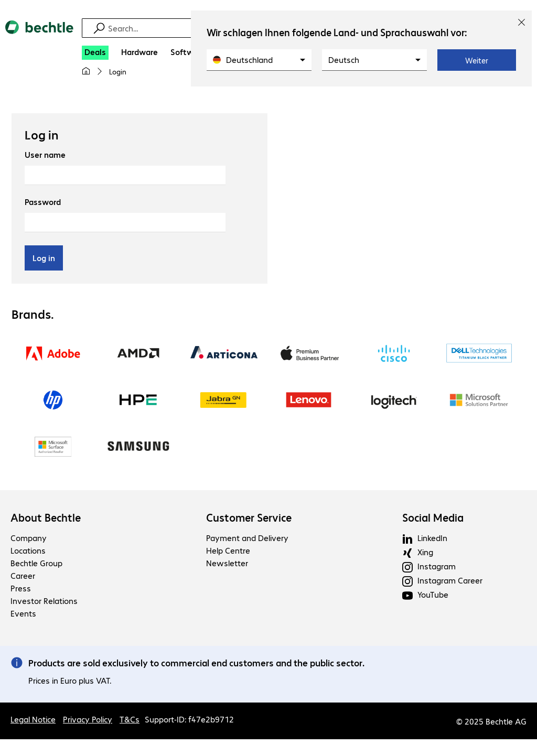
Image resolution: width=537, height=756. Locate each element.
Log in (44, 258)
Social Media (433, 517)
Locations (28, 550)
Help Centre (228, 550)
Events (23, 613)
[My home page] (86, 71)
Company (29, 538)
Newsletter (227, 563)
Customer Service (249, 517)
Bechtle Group (36, 563)
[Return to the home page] (39, 36)
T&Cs (130, 719)
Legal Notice (33, 719)
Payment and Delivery (247, 538)
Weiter (477, 60)
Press (21, 588)
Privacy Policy (88, 719)
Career (23, 575)
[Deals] (95, 53)
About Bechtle (46, 517)
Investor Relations (44, 601)
